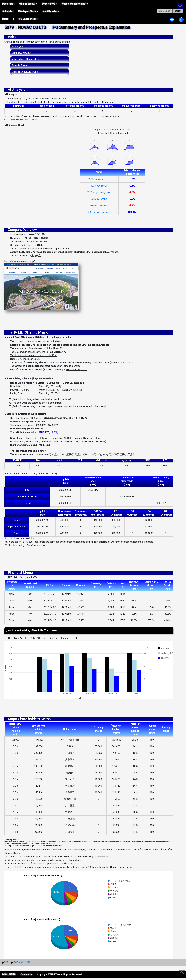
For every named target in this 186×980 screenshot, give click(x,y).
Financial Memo (20, 65)
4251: (99, 212)
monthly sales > (51, 11)
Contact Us (26, 976)
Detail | (8, 19)
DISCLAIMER (9, 976)
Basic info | (8, 4)
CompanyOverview (21, 53)
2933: (99, 179)
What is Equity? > (28, 4)
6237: (99, 186)
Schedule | (8, 11)
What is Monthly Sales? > (75, 4)
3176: (99, 192)
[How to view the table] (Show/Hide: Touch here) (32, 632)
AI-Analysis (17, 47)
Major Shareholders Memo (25, 72)
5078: (99, 205)
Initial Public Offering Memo (26, 59)
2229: (99, 199)
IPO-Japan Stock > (28, 11)
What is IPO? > (49, 4)
